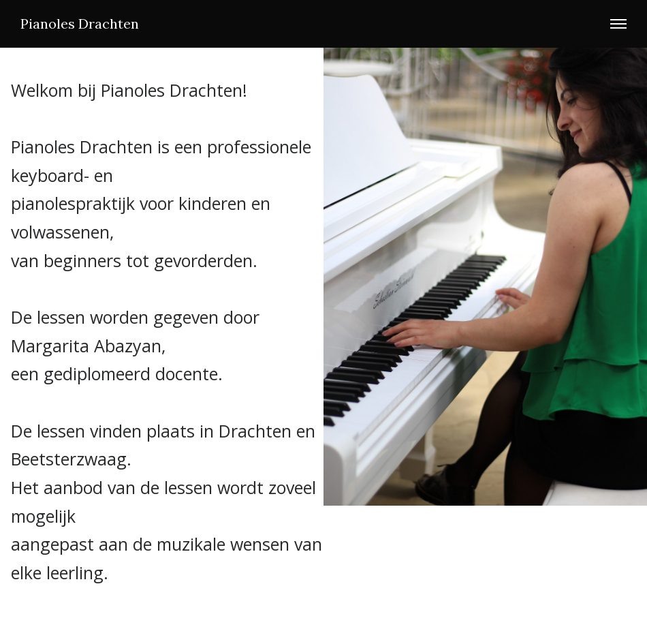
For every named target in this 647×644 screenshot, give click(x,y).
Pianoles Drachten (80, 24)
